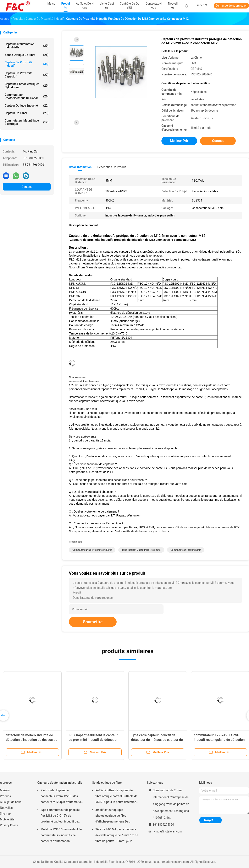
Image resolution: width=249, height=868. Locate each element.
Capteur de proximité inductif (27, 64)
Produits (5, 796)
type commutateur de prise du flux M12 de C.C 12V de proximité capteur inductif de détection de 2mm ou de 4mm (60, 816)
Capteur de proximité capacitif (27, 75)
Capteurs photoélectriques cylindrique (27, 86)
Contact (27, 187)
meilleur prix (179, 141)
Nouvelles (6, 808)
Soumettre (93, 622)
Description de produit (112, 167)
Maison (5, 790)
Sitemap (5, 814)
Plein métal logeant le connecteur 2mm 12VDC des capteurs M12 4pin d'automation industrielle (62, 797)
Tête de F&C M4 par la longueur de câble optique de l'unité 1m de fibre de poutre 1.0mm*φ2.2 (117, 835)
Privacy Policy (9, 825)
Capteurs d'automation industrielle (27, 46)
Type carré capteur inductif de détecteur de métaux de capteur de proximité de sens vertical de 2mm (157, 740)
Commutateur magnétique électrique (27, 122)
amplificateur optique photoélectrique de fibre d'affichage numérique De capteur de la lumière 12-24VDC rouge (116, 816)
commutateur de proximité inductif (92, 550)
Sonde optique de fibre (27, 55)
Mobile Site (7, 819)
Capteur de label (27, 113)
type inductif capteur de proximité (141, 550)
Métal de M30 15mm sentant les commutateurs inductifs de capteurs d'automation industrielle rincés (62, 836)
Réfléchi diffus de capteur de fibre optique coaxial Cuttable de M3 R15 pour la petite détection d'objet (116, 797)
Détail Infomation (80, 167)
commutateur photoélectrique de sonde (27, 96)
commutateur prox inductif (186, 550)
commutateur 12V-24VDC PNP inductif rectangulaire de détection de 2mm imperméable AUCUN (219, 740)
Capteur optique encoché (27, 106)
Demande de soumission (231, 6)
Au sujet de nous (11, 802)
